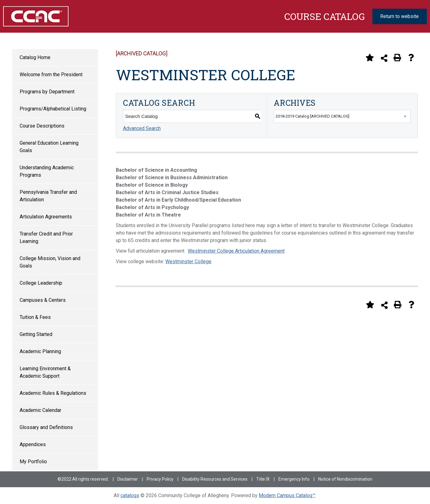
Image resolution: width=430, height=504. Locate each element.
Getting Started (36, 334)
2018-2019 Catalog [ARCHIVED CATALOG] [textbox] (312, 116)
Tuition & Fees (35, 317)
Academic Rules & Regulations (53, 393)
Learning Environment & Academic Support (45, 372)
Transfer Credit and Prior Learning (46, 238)
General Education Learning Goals (49, 147)
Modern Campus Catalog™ (287, 495)
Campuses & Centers (43, 300)
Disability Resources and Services (215, 479)
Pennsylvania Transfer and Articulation (48, 196)
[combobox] (342, 116)
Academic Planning (40, 351)
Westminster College (188, 261)
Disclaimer (128, 479)
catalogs (130, 495)
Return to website (399, 16)
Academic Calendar (40, 410)
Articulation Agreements (46, 217)
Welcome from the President (51, 75)
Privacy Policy (160, 479)
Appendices (33, 444)
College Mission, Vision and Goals (50, 262)
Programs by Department (47, 92)
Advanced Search (142, 128)
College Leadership (41, 283)
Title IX (263, 479)
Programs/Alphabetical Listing (53, 109)
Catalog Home (35, 57)
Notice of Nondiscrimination (345, 479)
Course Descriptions (42, 126)
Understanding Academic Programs (47, 171)
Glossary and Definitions (46, 427)
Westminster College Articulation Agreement (236, 251)
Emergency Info (294, 479)
